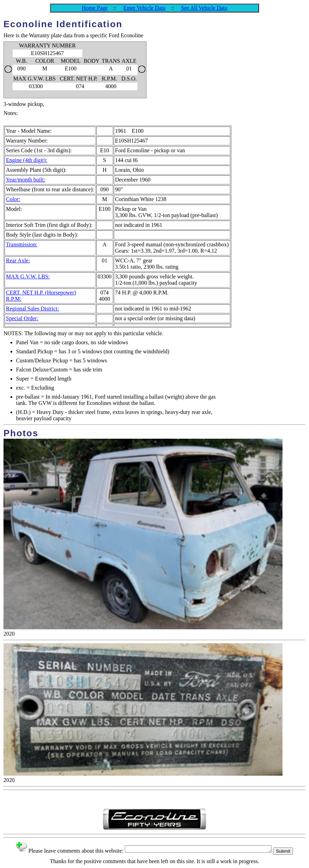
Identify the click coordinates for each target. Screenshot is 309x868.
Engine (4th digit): (27, 160)
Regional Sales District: (32, 309)
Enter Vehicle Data (145, 8)
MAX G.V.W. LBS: (28, 276)
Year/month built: (26, 180)
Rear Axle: (18, 260)
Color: (13, 199)
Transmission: (22, 244)
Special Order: (22, 318)
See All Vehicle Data (204, 8)
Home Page (95, 8)
